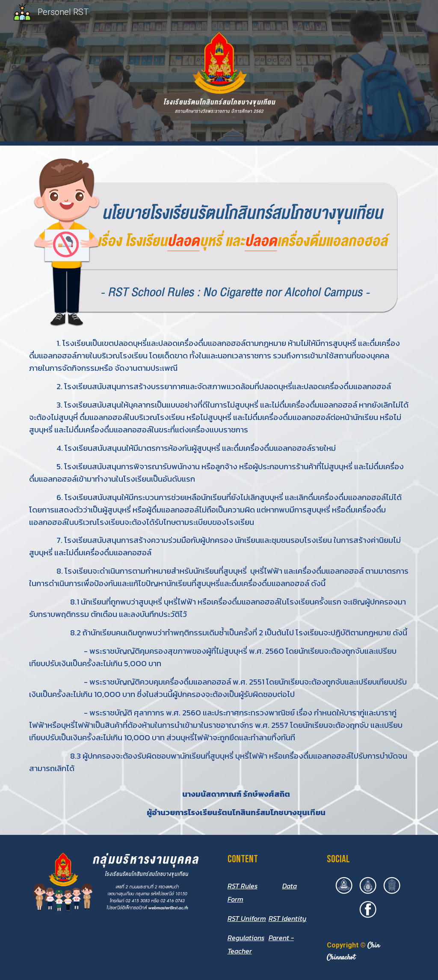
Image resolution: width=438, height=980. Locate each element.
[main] (219, 578)
